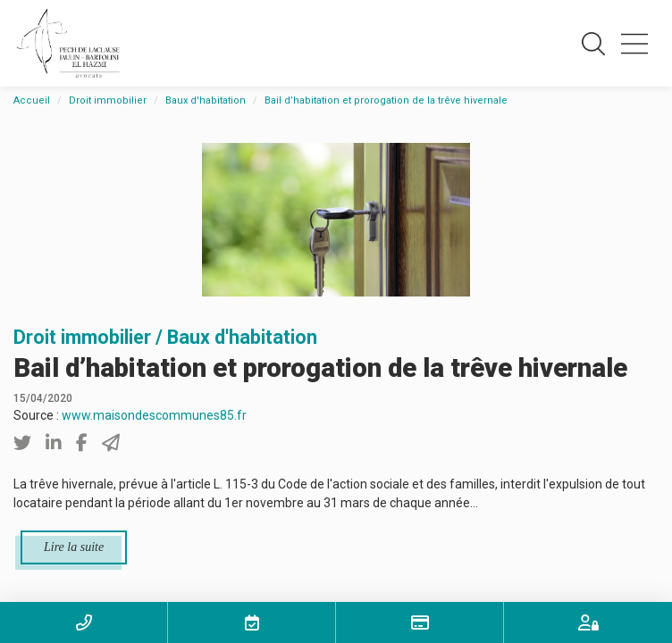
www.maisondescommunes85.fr (154, 415)
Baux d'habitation (206, 100)
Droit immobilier (108, 100)
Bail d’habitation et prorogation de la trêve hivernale (386, 100)
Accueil (32, 100)
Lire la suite (74, 547)
